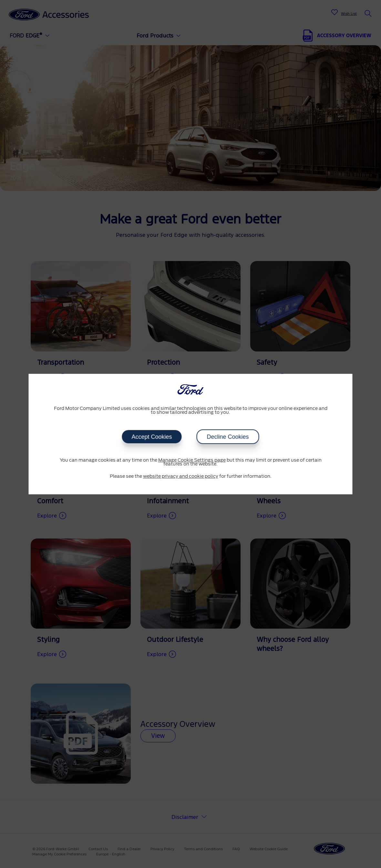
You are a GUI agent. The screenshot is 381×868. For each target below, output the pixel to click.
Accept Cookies (152, 437)
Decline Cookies (228, 437)
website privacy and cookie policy (181, 476)
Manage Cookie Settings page (192, 460)
